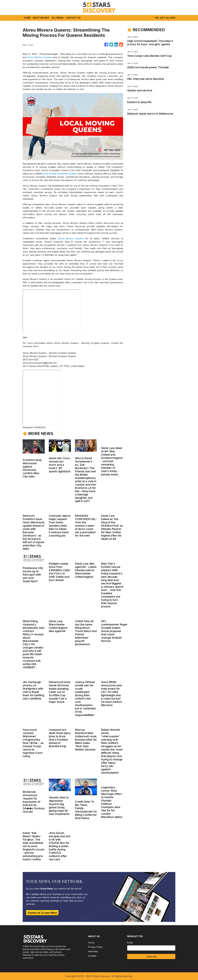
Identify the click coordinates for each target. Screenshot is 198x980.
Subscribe (151, 956)
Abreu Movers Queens (39, 57)
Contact (92, 956)
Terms (91, 943)
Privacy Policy (95, 947)
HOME (27, 18)
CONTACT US (73, 18)
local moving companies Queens (60, 174)
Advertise (93, 951)
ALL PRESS (58, 18)
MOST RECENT (41, 18)
